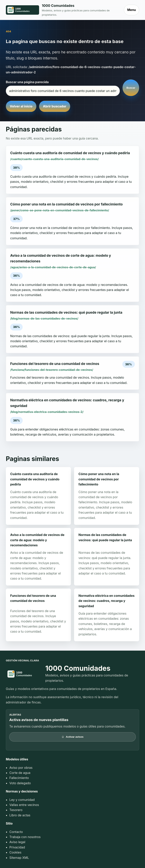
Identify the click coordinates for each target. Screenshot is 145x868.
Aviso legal (17, 842)
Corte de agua (20, 773)
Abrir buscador (55, 106)
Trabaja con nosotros (25, 837)
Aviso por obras (21, 768)
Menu (132, 10)
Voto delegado (20, 783)
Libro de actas (20, 815)
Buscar (131, 88)
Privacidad (17, 847)
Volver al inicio (21, 106)
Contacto (16, 832)
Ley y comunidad (22, 800)
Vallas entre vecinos (24, 805)
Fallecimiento (19, 778)
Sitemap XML (19, 858)
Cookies (15, 852)
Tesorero (16, 810)
